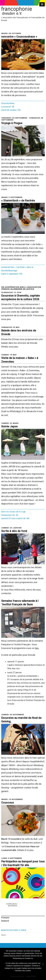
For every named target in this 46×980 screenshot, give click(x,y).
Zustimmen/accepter (17, 976)
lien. (37, 648)
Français (5, 918)
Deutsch (5, 921)
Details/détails (31, 976)
